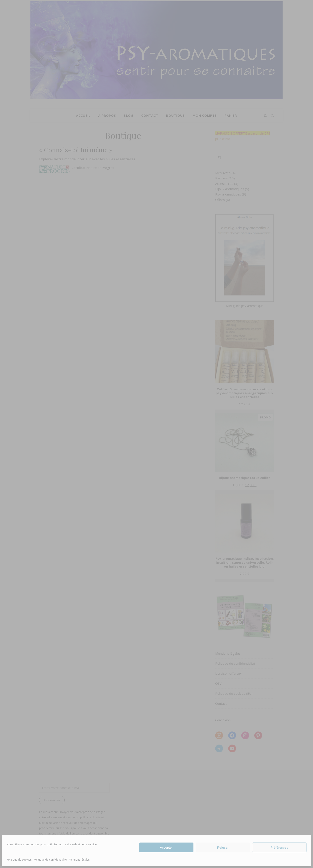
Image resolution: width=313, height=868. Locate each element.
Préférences (279, 847)
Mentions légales (79, 860)
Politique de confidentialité (50, 860)
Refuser (223, 847)
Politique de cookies (19, 860)
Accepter (166, 847)
